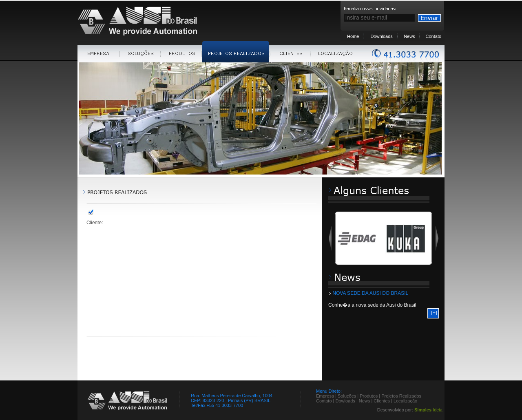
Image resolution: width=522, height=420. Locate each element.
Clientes (382, 401)
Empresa (325, 396)
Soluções (347, 396)
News (409, 36)
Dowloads (345, 401)
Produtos (369, 396)
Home (353, 36)
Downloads (381, 36)
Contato (434, 36)
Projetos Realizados (401, 396)
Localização (405, 401)
